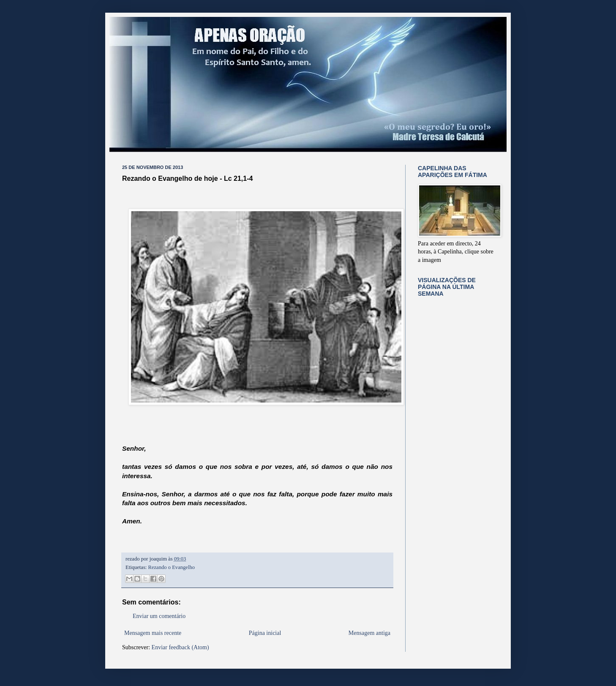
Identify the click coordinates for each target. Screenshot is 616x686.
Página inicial (265, 633)
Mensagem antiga (369, 633)
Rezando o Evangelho (172, 567)
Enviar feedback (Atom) (180, 647)
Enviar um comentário (159, 616)
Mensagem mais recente (153, 633)
